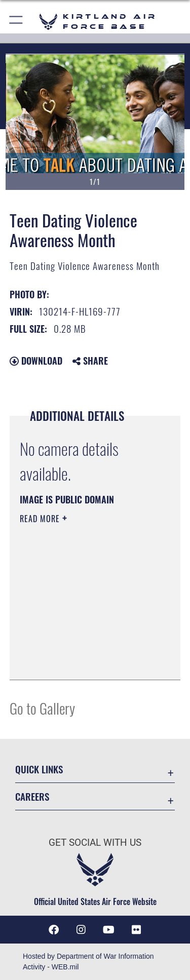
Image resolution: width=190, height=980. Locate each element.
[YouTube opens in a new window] (109, 930)
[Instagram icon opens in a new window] (81, 930)
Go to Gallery (42, 708)
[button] (16, 22)
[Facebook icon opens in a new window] (54, 930)
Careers (32, 796)
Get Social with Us (95, 842)
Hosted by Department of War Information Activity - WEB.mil (88, 962)
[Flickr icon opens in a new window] (136, 930)
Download (36, 361)
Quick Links (39, 769)
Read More (41, 519)
